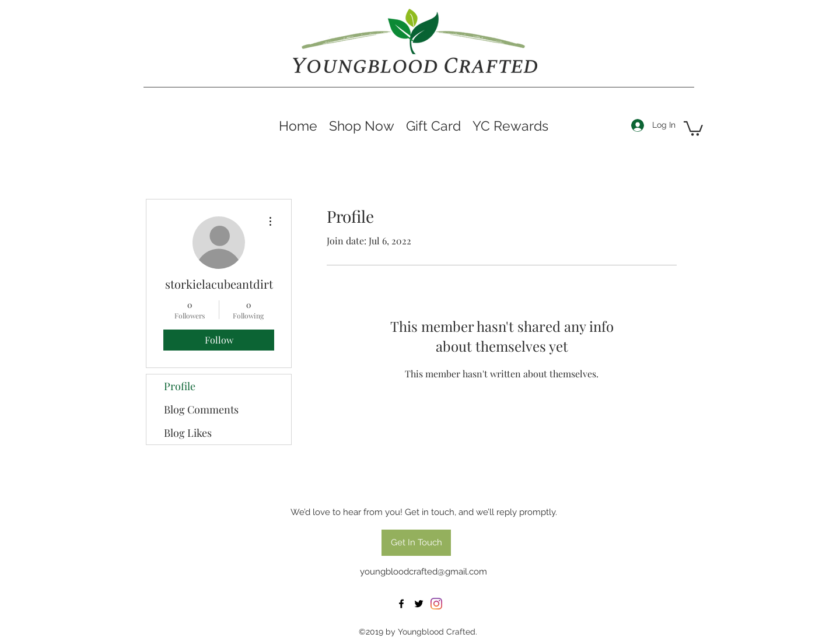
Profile (180, 386)
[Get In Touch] (416, 543)
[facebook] (401, 604)
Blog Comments (201, 409)
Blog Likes (188, 433)
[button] (693, 128)
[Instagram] (436, 604)
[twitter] (419, 604)
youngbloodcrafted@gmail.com (423, 572)
